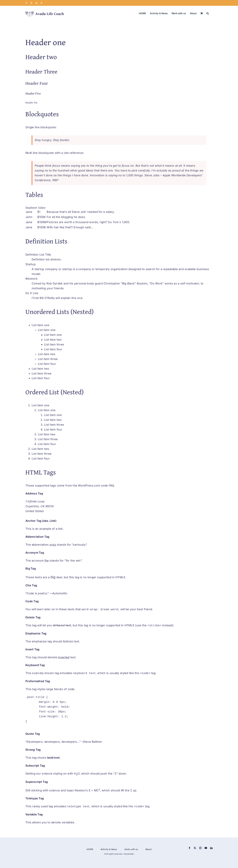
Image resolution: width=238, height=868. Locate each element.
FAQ (111, 485)
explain (66, 298)
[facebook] (189, 848)
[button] (208, 13)
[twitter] (195, 848)
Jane (29, 212)
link (60, 529)
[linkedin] (211, 848)
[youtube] (206, 848)
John (29, 217)
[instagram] (200, 848)
